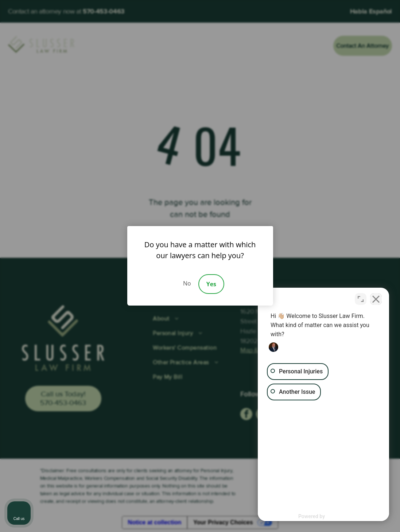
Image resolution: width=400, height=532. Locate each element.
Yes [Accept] (211, 284)
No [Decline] (187, 283)
